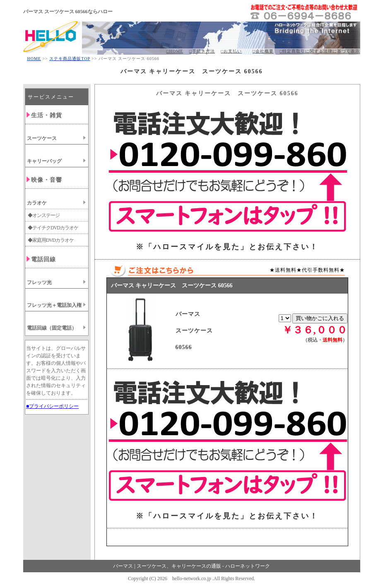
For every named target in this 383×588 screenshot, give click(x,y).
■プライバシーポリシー (52, 406)
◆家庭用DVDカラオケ (51, 240)
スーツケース (42, 138)
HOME (34, 59)
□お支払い (231, 51)
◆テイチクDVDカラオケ (53, 228)
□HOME (175, 51)
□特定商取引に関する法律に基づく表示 (320, 51)
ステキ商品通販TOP (70, 59)
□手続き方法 (202, 51)
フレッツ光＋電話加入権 (54, 305)
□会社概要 (263, 51)
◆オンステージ (44, 215)
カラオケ (37, 203)
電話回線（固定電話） (52, 328)
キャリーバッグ (44, 161)
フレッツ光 (39, 282)
